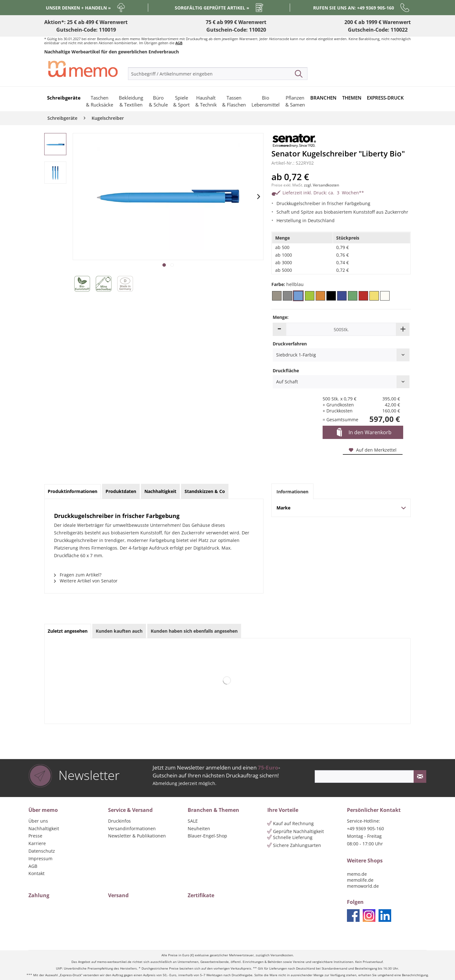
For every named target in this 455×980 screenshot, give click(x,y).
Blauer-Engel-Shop (207, 836)
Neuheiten (199, 828)
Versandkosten (282, 955)
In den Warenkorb (364, 433)
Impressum (40, 858)
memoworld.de (363, 886)
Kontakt (36, 873)
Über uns (38, 821)
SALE (193, 821)
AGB (179, 43)
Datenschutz (42, 851)
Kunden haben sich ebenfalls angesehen (194, 631)
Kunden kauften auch (119, 631)
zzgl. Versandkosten (322, 185)
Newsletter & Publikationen (137, 836)
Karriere (37, 843)
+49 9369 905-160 (365, 828)
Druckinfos (119, 821)
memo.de (357, 874)
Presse (35, 836)
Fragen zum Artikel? (78, 575)
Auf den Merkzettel (373, 450)
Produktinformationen (73, 491)
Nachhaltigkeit (44, 828)
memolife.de (360, 880)
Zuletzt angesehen (68, 631)
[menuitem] (218, 74)
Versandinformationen (132, 828)
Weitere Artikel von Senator (86, 581)
